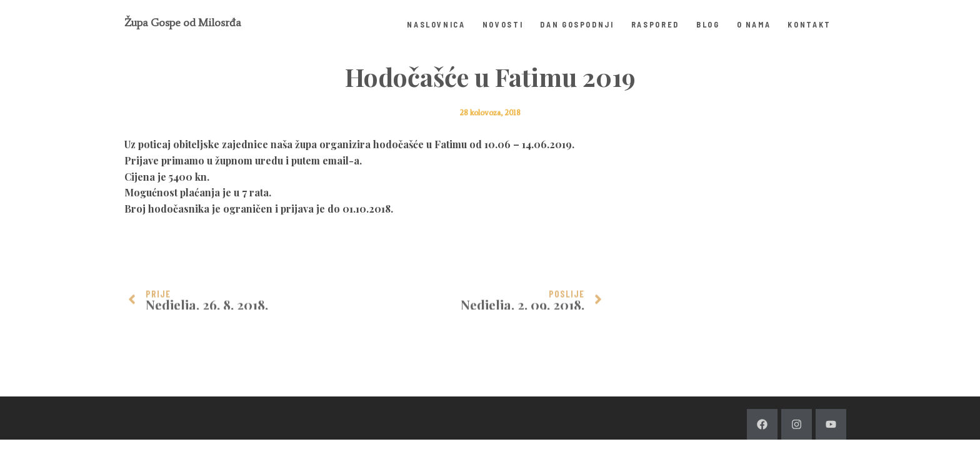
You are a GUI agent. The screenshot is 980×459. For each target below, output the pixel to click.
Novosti (503, 24)
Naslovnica (436, 24)
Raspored (655, 24)
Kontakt (809, 24)
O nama (754, 24)
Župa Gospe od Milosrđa (183, 23)
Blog (708, 24)
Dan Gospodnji (577, 24)
